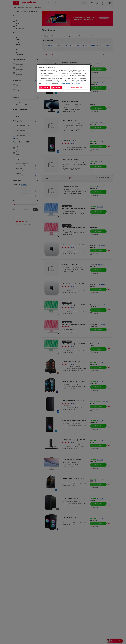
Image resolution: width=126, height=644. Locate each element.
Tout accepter (46, 87)
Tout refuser (60, 87)
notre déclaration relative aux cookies (71, 84)
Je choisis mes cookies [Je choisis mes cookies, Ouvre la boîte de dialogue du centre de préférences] (80, 87)
